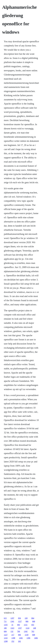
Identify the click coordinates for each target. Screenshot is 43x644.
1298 (6, 641)
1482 (36, 638)
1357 (20, 628)
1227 (20, 621)
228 (26, 618)
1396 (28, 638)
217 (13, 635)
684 (5, 631)
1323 (12, 628)
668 (34, 621)
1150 (27, 635)
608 (34, 635)
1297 (12, 618)
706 (19, 631)
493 (19, 625)
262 (19, 641)
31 (12, 625)
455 (33, 625)
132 (12, 631)
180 (5, 628)
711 (5, 621)
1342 (26, 631)
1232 (6, 638)
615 (5, 618)
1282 (21, 638)
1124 (27, 628)
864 (33, 618)
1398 (13, 638)
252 (13, 641)
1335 (6, 625)
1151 (26, 625)
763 (33, 631)
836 (19, 618)
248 (35, 628)
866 (27, 621)
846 (19, 635)
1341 (12, 621)
